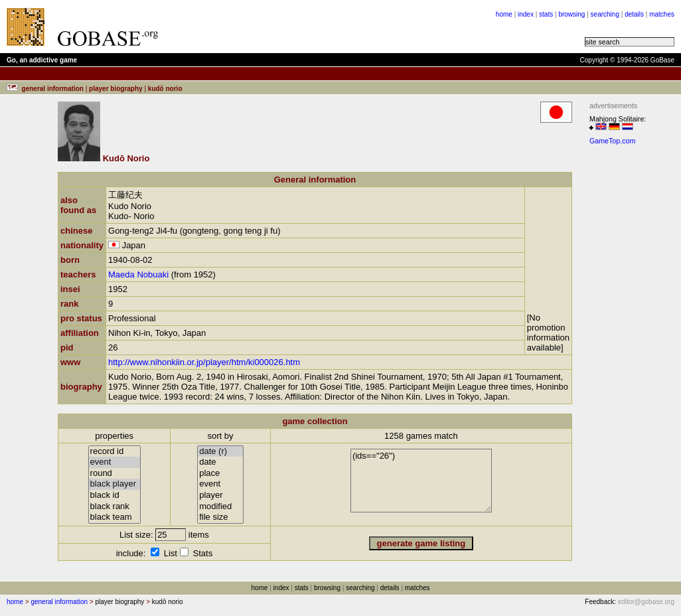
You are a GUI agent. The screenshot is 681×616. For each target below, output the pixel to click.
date (220, 462)
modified (220, 507)
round (114, 474)
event (114, 462)
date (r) (220, 452)
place (220, 474)
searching (605, 14)
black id (114, 496)
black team (114, 517)
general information (59, 602)
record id (114, 452)
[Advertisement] (333, 27)
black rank (114, 507)
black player (114, 484)
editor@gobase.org (646, 602)
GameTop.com (612, 141)
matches (662, 14)
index (526, 14)
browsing (571, 14)
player (220, 496)
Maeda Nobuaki (138, 274)
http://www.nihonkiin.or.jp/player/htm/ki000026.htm (204, 362)
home (504, 14)
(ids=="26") (421, 481)
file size (220, 517)
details (634, 14)
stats (546, 14)
